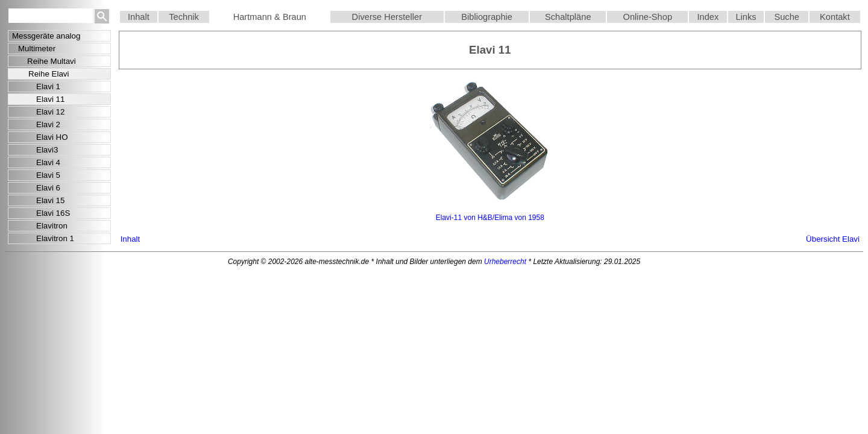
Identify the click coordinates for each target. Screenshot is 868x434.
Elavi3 (47, 150)
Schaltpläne (568, 17)
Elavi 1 (48, 86)
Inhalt (139, 17)
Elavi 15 (50, 200)
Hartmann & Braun (270, 17)
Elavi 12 (50, 112)
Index (708, 17)
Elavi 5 (48, 175)
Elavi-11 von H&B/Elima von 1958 (490, 218)
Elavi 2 (48, 124)
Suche (787, 17)
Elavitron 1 (55, 238)
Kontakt (835, 17)
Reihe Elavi (49, 74)
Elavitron (52, 226)
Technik (184, 17)
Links (746, 17)
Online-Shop (648, 17)
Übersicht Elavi (833, 239)
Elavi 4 (48, 162)
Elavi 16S (53, 213)
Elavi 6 (48, 188)
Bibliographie (487, 17)
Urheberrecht (505, 262)
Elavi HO (52, 137)
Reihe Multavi (52, 61)
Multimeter (37, 49)
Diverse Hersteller (387, 17)
